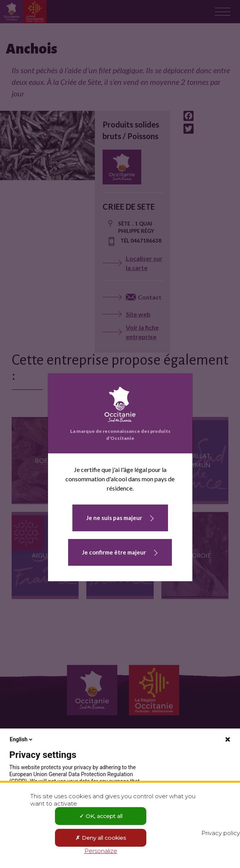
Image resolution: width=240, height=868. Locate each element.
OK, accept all (101, 816)
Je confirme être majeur (114, 552)
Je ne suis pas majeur (114, 518)
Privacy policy (221, 833)
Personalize (101, 851)
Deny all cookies (101, 838)
